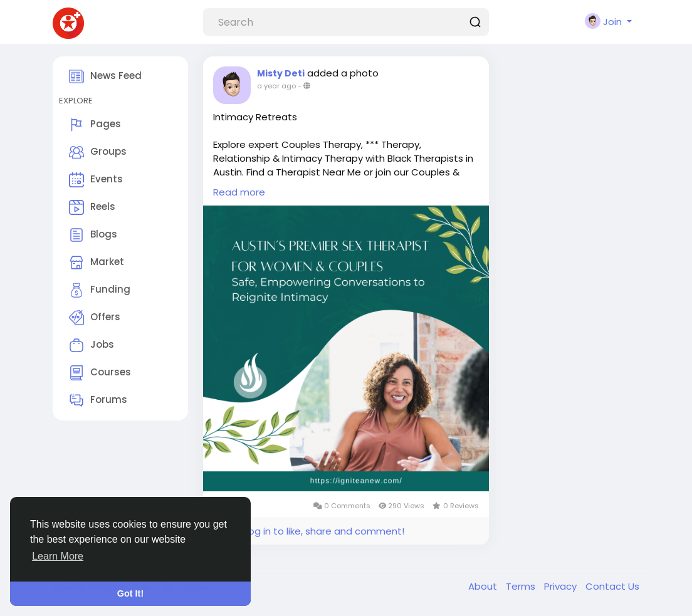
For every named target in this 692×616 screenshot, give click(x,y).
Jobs (92, 345)
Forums (98, 400)
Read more (239, 192)
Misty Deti (281, 73)
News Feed (105, 76)
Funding (100, 290)
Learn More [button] (58, 556)
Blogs (93, 235)
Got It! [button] (130, 593)
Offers (95, 318)
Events (96, 180)
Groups (98, 152)
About (484, 586)
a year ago (276, 86)
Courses (100, 373)
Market (97, 263)
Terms (522, 586)
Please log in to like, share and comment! (308, 531)
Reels (92, 207)
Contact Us (612, 586)
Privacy (562, 586)
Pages (95, 125)
